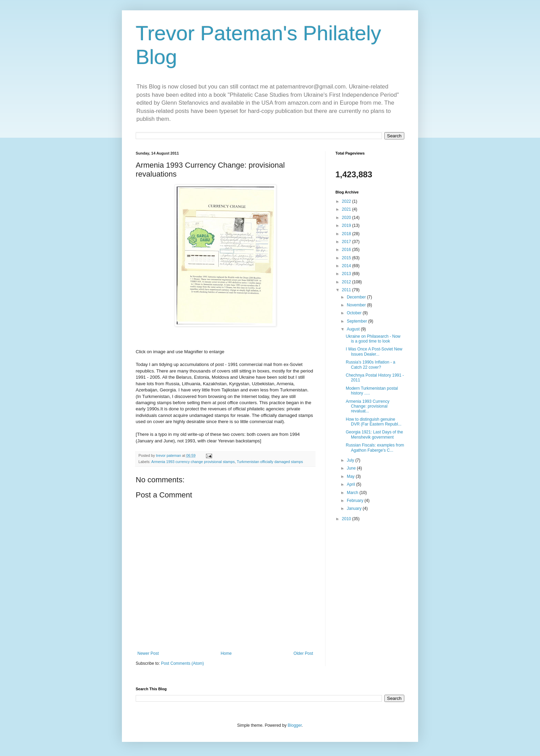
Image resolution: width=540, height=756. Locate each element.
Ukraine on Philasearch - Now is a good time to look (373, 339)
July (351, 460)
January (355, 508)
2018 (347, 234)
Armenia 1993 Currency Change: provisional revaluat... (368, 406)
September (357, 321)
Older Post (303, 653)
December (357, 297)
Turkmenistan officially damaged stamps (270, 462)
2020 (347, 218)
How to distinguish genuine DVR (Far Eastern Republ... (374, 422)
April (351, 484)
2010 (347, 519)
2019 (347, 225)
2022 (347, 201)
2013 (347, 274)
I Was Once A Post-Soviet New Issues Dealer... (374, 351)
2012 (347, 282)
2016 (347, 250)
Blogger (295, 725)
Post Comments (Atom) (182, 663)
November (357, 305)
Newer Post (148, 653)
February (356, 501)
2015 (347, 258)
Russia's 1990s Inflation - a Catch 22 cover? (371, 365)
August (354, 329)
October (355, 313)
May (351, 476)
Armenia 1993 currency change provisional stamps (193, 462)
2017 (347, 242)
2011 (347, 290)
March (353, 493)
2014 (347, 266)
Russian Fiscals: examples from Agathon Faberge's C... (375, 448)
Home (226, 653)
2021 (347, 209)
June (352, 468)
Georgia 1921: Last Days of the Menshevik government (374, 434)
